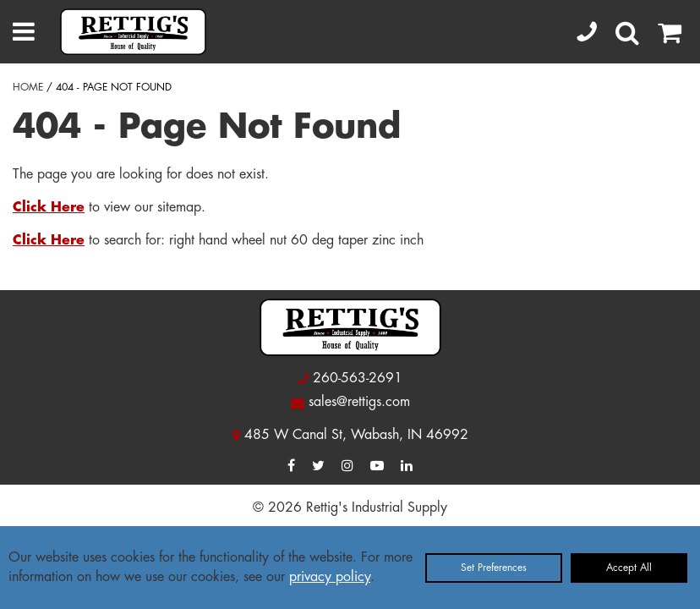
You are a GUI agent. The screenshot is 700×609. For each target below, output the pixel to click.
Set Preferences (494, 568)
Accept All (629, 568)
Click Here (49, 207)
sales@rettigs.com (359, 402)
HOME (28, 87)
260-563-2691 (358, 378)
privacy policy (330, 577)
